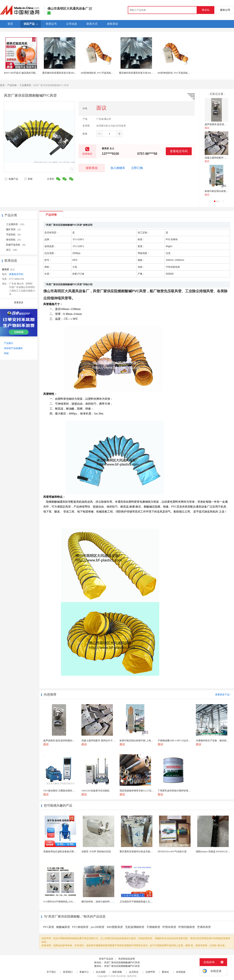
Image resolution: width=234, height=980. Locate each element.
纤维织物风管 (187, 927)
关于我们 (51, 972)
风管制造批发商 (127, 959)
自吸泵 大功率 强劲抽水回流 (96, 852)
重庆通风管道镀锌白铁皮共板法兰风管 (140, 852)
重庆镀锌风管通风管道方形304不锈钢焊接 (64, 73)
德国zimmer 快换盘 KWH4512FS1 (213, 852)
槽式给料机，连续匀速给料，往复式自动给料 (105, 902)
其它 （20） (12, 250)
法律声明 (150, 972)
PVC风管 (49, 927)
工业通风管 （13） (16, 224)
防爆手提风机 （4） (16, 245)
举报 (28, 179)
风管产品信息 (106, 959)
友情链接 (181, 972)
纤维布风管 (169, 927)
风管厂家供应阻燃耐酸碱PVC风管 (122, 963)
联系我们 (68, 972)
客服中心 (84, 972)
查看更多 (19, 303)
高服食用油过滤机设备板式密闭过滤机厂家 (66, 852)
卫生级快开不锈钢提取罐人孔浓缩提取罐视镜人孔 (146, 902)
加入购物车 (118, 168)
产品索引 (9, 343)
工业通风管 (25, 85)
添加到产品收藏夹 (13, 348)
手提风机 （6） (14, 235)
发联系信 (92, 168)
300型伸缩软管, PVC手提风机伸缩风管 (101, 73)
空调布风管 (204, 927)
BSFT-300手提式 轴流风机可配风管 (22, 73)
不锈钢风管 (153, 927)
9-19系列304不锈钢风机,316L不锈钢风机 (64, 902)
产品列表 (12, 85)
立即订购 (137, 168)
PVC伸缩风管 (80, 927)
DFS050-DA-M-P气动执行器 (172, 852)
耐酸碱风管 (63, 927)
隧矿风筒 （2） (14, 229)
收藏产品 (11, 179)
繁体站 (165, 972)
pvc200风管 (97, 927)
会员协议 (134, 972)
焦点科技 (121, 976)
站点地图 (101, 972)
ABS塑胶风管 (115, 927)
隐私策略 (117, 972)
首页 (2, 85)
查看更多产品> (223, 695)
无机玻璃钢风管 (135, 927)
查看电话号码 (179, 151)
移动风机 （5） (14, 240)
